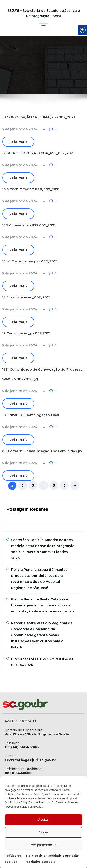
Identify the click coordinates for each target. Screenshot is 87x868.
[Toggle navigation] (43, 27)
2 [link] (23, 485)
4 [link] (44, 485)
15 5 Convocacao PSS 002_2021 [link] (29, 225)
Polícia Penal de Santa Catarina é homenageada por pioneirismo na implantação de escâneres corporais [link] (43, 605)
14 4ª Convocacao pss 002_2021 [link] (30, 261)
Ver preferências (43, 845)
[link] (20, 129)
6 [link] (64, 485)
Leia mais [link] (18, 142)
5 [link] (54, 485)
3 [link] (33, 485)
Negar (43, 832)
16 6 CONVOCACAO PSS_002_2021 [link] (31, 189)
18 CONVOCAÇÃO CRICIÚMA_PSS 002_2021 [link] (39, 117)
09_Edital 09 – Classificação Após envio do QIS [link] (42, 451)
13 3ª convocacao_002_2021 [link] (26, 297)
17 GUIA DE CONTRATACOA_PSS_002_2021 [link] (38, 153)
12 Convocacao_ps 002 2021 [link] (26, 333)
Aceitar (43, 819)
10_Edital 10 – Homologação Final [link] (31, 415)
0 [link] (55, 129)
